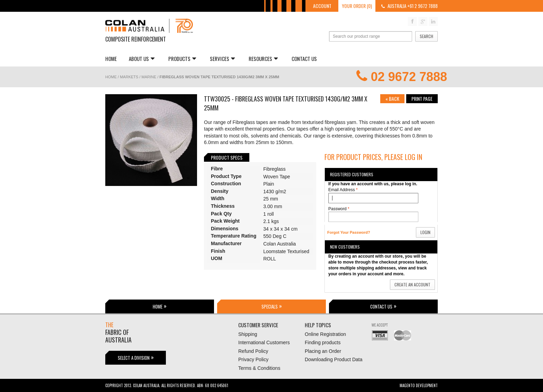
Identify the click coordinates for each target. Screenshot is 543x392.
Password (337, 209)
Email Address (342, 190)
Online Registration (325, 334)
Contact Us (304, 59)
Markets (129, 77)
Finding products (323, 342)
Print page (422, 99)
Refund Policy (253, 351)
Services (222, 59)
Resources (263, 59)
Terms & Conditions (259, 368)
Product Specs (227, 157)
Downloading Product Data (334, 359)
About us (142, 59)
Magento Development (419, 385)
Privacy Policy (253, 359)
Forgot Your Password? (349, 232)
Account (322, 6)
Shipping (248, 334)
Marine (149, 77)
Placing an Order (323, 351)
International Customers (264, 342)
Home (111, 59)
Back (392, 99)
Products (182, 59)
